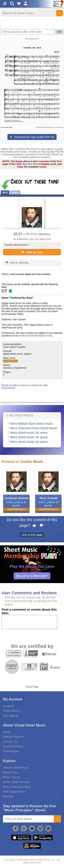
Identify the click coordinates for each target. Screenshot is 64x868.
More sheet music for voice (29, 433)
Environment (11, 751)
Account (8, 706)
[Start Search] (60, 13)
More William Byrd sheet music (31, 424)
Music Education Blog (17, 787)
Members (44, 234)
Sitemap (8, 796)
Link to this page (32, 535)
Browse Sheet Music (16, 768)
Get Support (11, 716)
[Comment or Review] (29, 622)
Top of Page (32, 687)
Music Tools (10, 772)
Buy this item (30, 164)
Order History (12, 711)
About (7, 732)
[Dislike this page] (41, 526)
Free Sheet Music (14, 792)
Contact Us (10, 742)
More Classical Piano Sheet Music (34, 428)
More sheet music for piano (29, 442)
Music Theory (12, 777)
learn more (45, 336)
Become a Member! (32, 576)
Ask (59, 32)
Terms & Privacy (13, 746)
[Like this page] (34, 526)
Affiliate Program (14, 737)
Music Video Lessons (17, 782)
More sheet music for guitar (29, 437)
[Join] (57, 819)
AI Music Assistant (29, 336)
